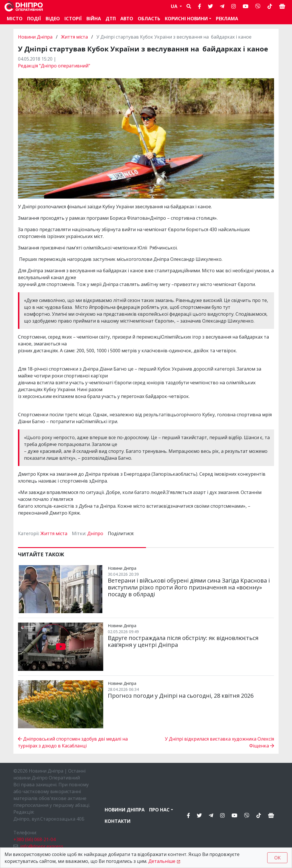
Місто (15, 19)
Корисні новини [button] (186, 19)
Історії (73, 19)
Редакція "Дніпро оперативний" (54, 66)
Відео (53, 19)
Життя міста (74, 37)
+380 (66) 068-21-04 (35, 839)
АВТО (127, 19)
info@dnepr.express (42, 846)
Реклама (227, 19)
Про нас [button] (159, 810)
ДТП (111, 19)
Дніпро (95, 533)
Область (149, 19)
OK (277, 858)
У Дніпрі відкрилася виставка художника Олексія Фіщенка (219, 742)
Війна (94, 19)
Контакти (118, 821)
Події (34, 19)
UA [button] (175, 6)
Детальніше (162, 861)
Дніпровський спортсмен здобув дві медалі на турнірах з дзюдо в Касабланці (73, 742)
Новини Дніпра (36, 37)
